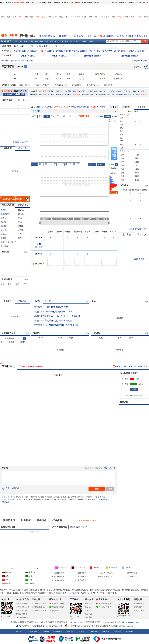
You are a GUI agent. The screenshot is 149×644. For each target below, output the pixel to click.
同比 (20, 218)
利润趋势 (6, 252)
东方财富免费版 (22, 603)
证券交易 (133, 3)
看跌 (125, 384)
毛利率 (3, 226)
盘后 (41, 116)
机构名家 (124, 402)
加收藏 (11, 3)
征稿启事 (118, 631)
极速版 (114, 116)
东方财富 (39, 237)
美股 (55, 17)
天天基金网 (41, 3)
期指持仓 (133, 51)
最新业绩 (111, 95)
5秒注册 (112, 468)
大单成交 (72, 107)
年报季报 (100, 51)
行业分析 (128, 91)
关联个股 (136, 91)
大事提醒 (7, 148)
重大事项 (136, 95)
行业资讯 (49, 301)
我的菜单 (123, 3)
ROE (3, 230)
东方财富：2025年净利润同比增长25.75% (53, 312)
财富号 (139, 17)
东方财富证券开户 (39, 603)
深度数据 (77, 95)
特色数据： (35, 95)
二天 (53, 116)
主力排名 (51, 51)
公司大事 (85, 91)
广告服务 (45, 631)
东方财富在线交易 (39, 607)
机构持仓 (119, 95)
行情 (38, 17)
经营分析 (60, 91)
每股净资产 (5, 214)
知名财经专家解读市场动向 (86, 520)
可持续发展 (32, 631)
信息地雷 (22, 148)
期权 (32, 17)
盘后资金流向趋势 (78, 527)
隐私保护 (106, 631)
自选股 (83, 41)
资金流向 (34, 51)
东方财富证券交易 (39, 610)
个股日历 (36, 111)
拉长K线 (92, 164)
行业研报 (76, 51)
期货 (67, 17)
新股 (20, 17)
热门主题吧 (138, 366)
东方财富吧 (38, 107)
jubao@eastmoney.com (130, 622)
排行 (41, 41)
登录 (106, 468)
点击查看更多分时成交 (138, 229)
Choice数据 (108, 36)
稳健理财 (89, 617)
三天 (59, 116)
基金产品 (89, 614)
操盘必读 (43, 91)
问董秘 (103, 107)
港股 (61, 17)
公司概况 (51, 91)
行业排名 (57, 520)
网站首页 (4, 3)
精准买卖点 (61, 107)
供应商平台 (58, 631)
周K (41, 164)
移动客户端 (19, 3)
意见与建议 (55, 611)
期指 (26, 17)
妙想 (77, 3)
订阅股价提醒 (83, 116)
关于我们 (20, 631)
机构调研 (93, 107)
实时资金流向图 (60, 527)
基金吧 (126, 17)
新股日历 (26, 51)
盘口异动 (127, 235)
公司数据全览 (22, 205)
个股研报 (67, 51)
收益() (3, 210)
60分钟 (76, 164)
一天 (47, 116)
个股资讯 (37, 301)
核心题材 (68, 91)
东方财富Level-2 (22, 607)
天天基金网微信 (104, 607)
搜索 (146, 17)
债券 (107, 17)
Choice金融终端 (22, 617)
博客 (132, 17)
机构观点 (42, 520)
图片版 (100, 116)
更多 (143, 91)
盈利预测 (84, 51)
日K (34, 164)
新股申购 (17, 51)
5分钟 (53, 164)
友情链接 (129, 631)
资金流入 (31, 56)
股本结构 (94, 91)
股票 (14, 17)
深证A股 (14, 61)
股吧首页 (117, 366)
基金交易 (89, 607)
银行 (84, 17)
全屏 (114, 121)
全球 (49, 17)
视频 (113, 17)
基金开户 (89, 603)
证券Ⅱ (22, 61)
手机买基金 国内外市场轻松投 (133, 36)
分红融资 (111, 91)
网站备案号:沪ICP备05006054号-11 (51, 626)
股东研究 (77, 91)
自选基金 (91, 41)
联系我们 (70, 631)
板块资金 (59, 51)
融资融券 (141, 51)
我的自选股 (7, 100)
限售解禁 (117, 51)
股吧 (119, 17)
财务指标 (26, 520)
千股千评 (92, 51)
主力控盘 (51, 95)
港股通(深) (126, 56)
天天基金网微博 (104, 604)
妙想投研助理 (21, 614)
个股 (31, 41)
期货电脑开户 (139, 607)
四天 (65, 116)
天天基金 (74, 600)
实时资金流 (9, 520)
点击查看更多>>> (140, 259)
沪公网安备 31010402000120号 (78, 626)
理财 (96, 17)
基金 (90, 17)
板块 (36, 41)
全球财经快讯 (48, 36)
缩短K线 (101, 164)
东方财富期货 (124, 600)
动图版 (107, 116)
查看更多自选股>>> (20, 142)
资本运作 (119, 91)
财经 (3, 17)
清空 (110, 489)
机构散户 (60, 95)
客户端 (93, 36)
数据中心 (66, 36)
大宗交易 (125, 51)
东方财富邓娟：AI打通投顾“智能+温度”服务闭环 (57, 325)
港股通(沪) (89, 56)
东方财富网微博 (56, 604)
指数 (16, 41)
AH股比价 (42, 51)
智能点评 (94, 95)
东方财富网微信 (56, 607)
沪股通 (24, 56)
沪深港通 (6, 55)
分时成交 (124, 185)
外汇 (73, 17)
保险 (102, 17)
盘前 (34, 116)
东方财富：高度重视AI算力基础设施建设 (53, 321)
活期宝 (88, 610)
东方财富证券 (53, 3)
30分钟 (68, 164)
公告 (94, 301)
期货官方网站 (139, 610)
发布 (97, 489)
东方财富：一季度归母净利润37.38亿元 (52, 307)
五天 (71, 116)
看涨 (125, 379)
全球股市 (6, 46)
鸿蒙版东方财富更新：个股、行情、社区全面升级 (57, 316)
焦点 (9, 17)
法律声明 (94, 631)
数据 (44, 17)
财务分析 (102, 91)
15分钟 (60, 164)
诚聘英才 (82, 631)
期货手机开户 (139, 603)
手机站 (80, 36)
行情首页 (4, 61)
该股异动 (142, 235)
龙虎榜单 (108, 51)
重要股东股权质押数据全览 (33, 367)
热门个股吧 (128, 366)
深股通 (55, 56)
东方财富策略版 (22, 610)
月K (47, 164)
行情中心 (6, 41)
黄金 (78, 17)
